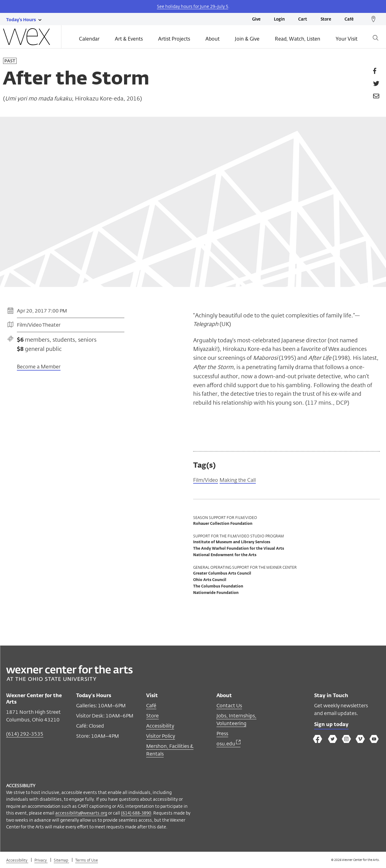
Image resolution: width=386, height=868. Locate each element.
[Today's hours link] (21, 19)
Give (256, 20)
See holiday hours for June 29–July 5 (193, 6)
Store (326, 20)
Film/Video (207, 481)
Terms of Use (87, 861)
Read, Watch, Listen (298, 39)
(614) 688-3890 (136, 814)
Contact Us (229, 707)
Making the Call (243, 481)
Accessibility (160, 727)
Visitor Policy (161, 737)
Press (222, 735)
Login (279, 20)
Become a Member (39, 367)
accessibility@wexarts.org (81, 814)
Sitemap (61, 861)
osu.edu (228, 745)
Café (349, 20)
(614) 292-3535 (25, 735)
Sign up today (333, 727)
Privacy (41, 861)
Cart (303, 20)
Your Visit (347, 39)
